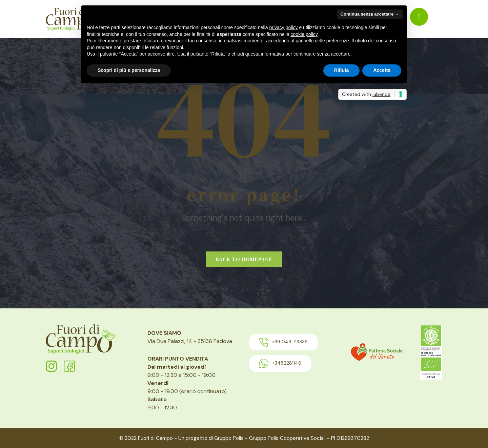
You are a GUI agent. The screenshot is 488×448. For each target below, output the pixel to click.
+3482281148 (280, 363)
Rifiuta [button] (342, 70)
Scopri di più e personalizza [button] (129, 70)
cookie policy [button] (304, 34)
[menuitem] (419, 17)
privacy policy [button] (284, 27)
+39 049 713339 (283, 342)
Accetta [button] (382, 70)
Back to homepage (244, 259)
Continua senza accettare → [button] (370, 14)
